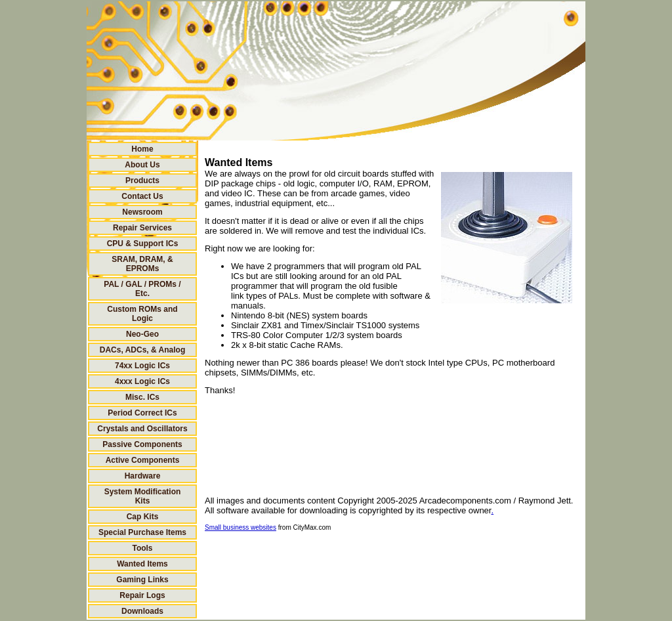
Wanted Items (142, 564)
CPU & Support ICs (143, 244)
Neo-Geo (142, 334)
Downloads (142, 611)
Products (142, 181)
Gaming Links (142, 580)
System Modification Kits (143, 496)
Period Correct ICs (142, 413)
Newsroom (142, 212)
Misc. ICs (142, 397)
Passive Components (142, 444)
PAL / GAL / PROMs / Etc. (142, 289)
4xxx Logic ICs (142, 381)
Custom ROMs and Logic (142, 314)
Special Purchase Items (142, 532)
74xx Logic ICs (142, 366)
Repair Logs (142, 595)
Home (142, 149)
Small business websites (241, 527)
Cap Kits (143, 517)
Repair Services (142, 228)
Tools (142, 548)
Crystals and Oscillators (142, 429)
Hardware (143, 476)
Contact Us (142, 196)
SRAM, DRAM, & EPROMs (142, 264)
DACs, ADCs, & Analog (142, 350)
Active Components (143, 460)
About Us (142, 165)
